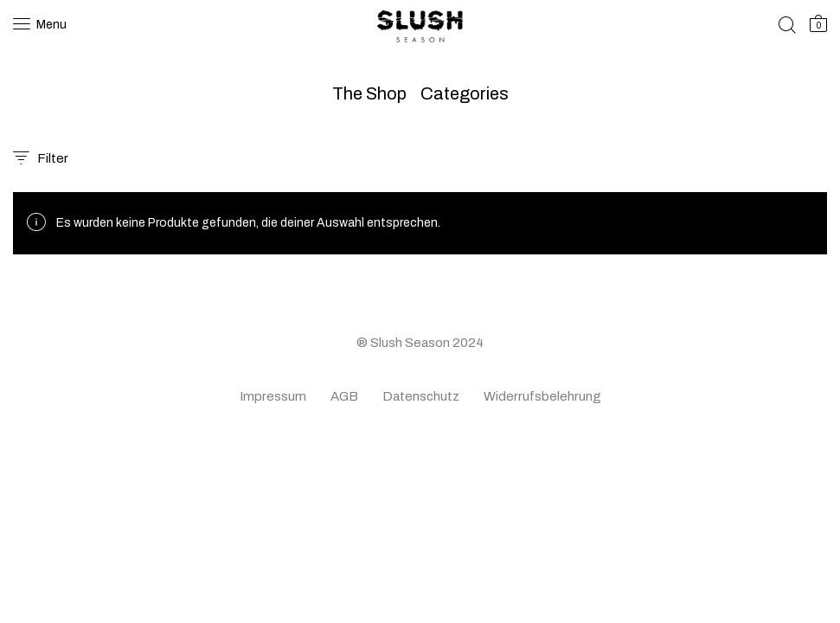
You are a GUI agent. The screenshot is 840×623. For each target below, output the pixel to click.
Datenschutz (421, 396)
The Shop (369, 93)
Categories (465, 93)
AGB (344, 396)
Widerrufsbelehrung (542, 396)
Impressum (273, 396)
